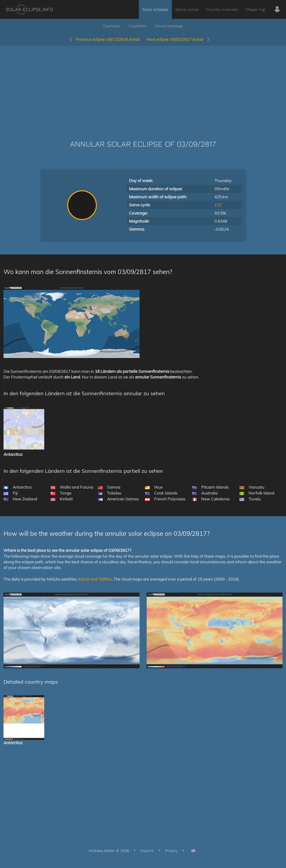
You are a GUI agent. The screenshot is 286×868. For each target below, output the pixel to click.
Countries (138, 26)
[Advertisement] (143, 86)
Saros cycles (187, 9)
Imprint (147, 851)
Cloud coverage (169, 26)
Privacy (171, 851)
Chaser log (255, 9)
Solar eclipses (155, 9)
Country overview (222, 9)
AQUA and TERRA (95, 579)
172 (218, 205)
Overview (112, 26)
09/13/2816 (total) (104, 39)
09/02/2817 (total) (179, 39)
